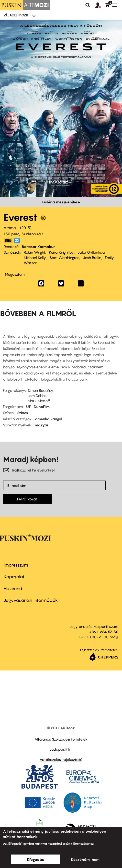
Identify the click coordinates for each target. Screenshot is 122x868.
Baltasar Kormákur (38, 247)
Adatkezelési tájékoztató (61, 759)
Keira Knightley (61, 252)
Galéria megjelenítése (61, 202)
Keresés (88, 5)
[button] (100, 5)
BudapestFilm (61, 749)
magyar (42, 425)
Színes (23, 413)
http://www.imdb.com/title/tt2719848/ (8, 241)
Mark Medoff (39, 401)
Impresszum (16, 565)
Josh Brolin (92, 258)
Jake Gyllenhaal (92, 252)
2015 (26, 228)
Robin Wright (34, 252)
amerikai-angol (49, 419)
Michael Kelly (35, 258)
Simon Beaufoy (40, 390)
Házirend (13, 589)
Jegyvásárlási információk (31, 600)
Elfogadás (35, 859)
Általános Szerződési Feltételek (61, 739)
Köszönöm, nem (85, 859)
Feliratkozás (27, 499)
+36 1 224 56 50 (104, 632)
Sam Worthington (65, 258)
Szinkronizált (32, 234)
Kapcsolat (14, 577)
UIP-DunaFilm (38, 407)
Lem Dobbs (37, 396)
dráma (10, 228)
